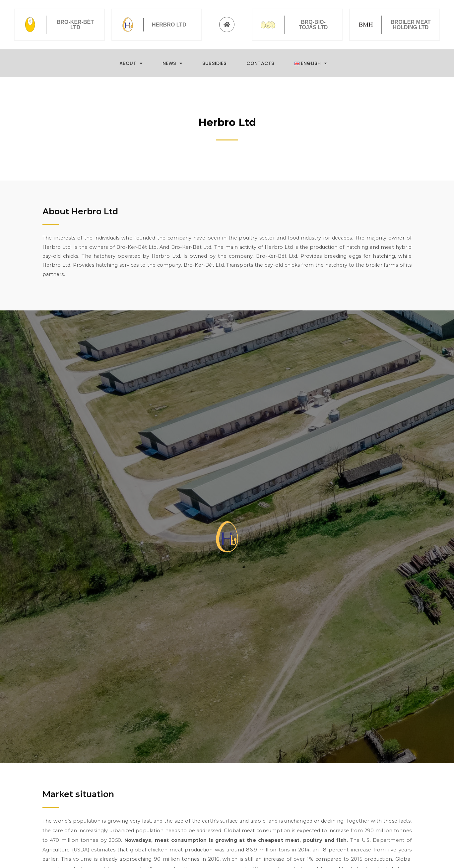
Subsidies (214, 63)
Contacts (260, 63)
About (131, 63)
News (173, 63)
